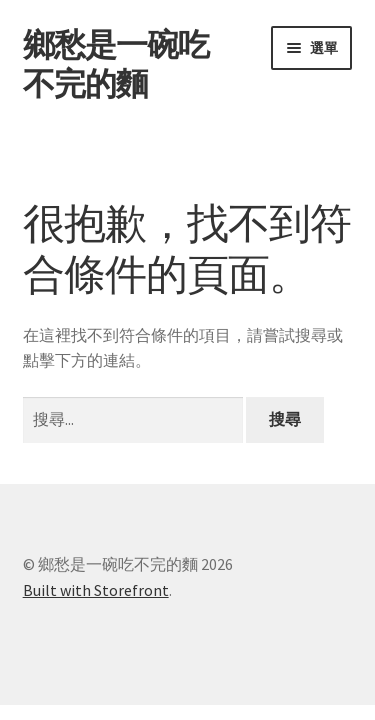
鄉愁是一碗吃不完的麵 (116, 64)
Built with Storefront (96, 590)
